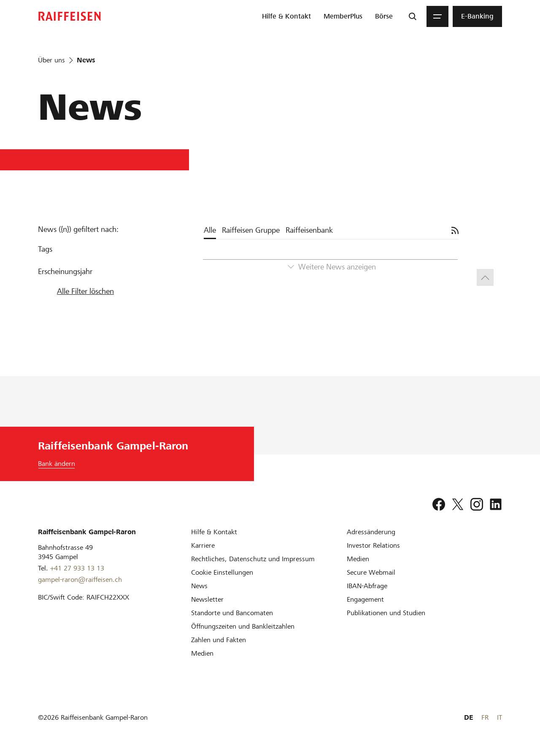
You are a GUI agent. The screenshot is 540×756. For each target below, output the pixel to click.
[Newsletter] (207, 599)
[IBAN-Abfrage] (367, 586)
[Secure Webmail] (371, 572)
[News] (199, 586)
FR (485, 717)
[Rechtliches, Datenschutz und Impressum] (253, 559)
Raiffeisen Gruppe (251, 230)
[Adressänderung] (371, 532)
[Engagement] (365, 599)
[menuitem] (286, 16)
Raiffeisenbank (309, 230)
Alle (210, 230)
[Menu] (437, 16)
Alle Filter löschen (85, 291)
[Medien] (202, 653)
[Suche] (413, 16)
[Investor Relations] (373, 545)
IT (499, 717)
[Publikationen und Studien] (386, 613)
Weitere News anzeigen (337, 267)
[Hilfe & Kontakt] (214, 532)
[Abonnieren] (455, 230)
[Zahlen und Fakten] (219, 640)
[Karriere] (203, 545)
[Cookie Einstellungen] (222, 572)
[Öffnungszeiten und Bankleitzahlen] (243, 626)
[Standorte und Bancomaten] (232, 613)
